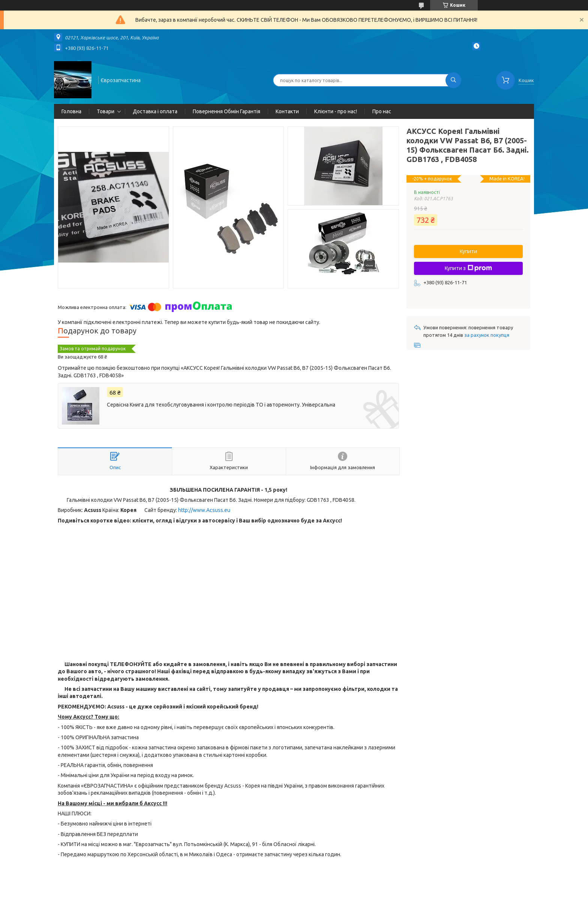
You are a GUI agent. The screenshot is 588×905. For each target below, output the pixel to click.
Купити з (468, 268)
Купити (468, 251)
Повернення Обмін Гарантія (226, 111)
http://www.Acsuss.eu (204, 510)
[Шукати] (453, 80)
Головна (71, 111)
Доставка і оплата (155, 111)
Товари (106, 111)
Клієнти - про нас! (336, 111)
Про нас (382, 111)
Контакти (287, 111)
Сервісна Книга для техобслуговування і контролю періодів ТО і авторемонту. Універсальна (221, 405)
